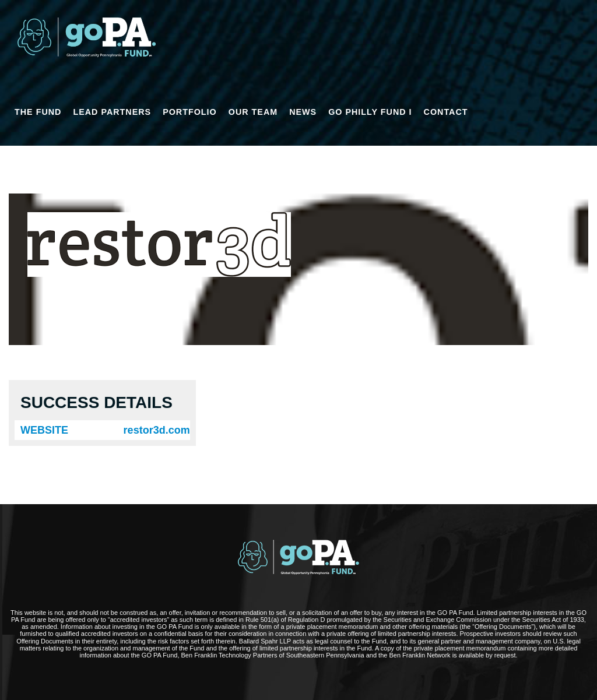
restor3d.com (157, 430)
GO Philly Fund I (370, 112)
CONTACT (446, 112)
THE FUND (38, 112)
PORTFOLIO (190, 112)
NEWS (303, 112)
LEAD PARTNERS (112, 112)
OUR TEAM (253, 112)
